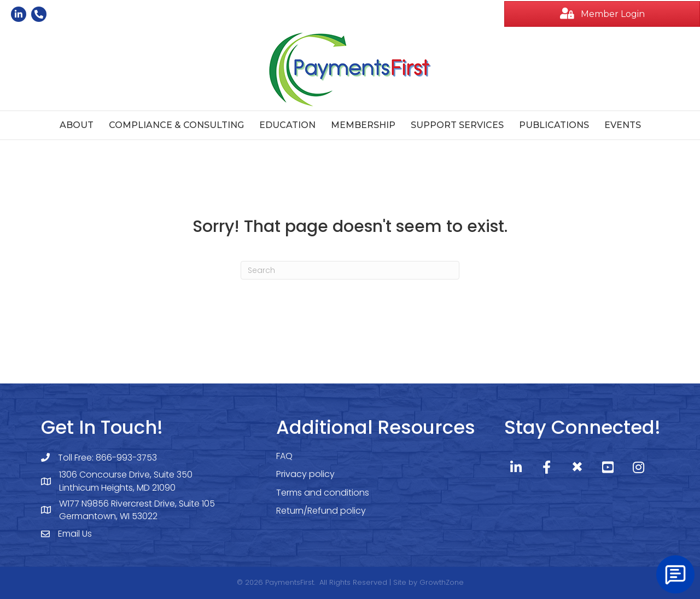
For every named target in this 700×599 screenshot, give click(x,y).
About (77, 125)
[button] (602, 14)
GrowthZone (442, 582)
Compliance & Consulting (176, 125)
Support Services (457, 125)
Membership (363, 125)
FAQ (284, 456)
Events (623, 125)
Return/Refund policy (321, 511)
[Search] (350, 270)
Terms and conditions (323, 493)
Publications (554, 125)
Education (287, 125)
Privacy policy (305, 474)
